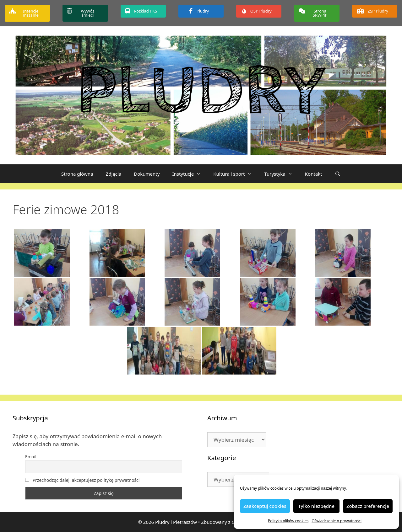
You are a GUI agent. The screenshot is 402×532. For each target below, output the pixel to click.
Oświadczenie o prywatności (337, 521)
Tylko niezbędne (316, 506)
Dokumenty (147, 174)
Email (31, 457)
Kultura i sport (236, 174)
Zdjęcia (114, 174)
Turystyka (281, 174)
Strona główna (77, 174)
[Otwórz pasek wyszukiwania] (338, 174)
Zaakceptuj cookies (265, 506)
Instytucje (190, 174)
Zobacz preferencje (368, 506)
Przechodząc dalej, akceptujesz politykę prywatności (82, 480)
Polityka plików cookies (288, 521)
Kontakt (314, 174)
